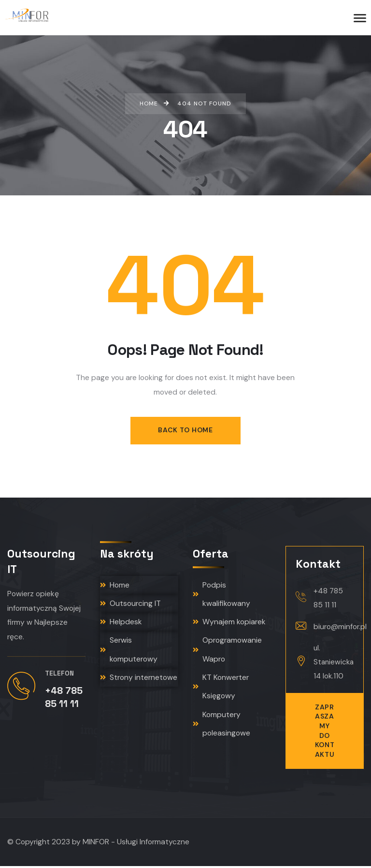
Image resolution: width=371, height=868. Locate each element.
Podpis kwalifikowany (221, 595)
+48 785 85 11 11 (328, 598)
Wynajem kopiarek (229, 624)
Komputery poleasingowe (221, 728)
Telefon (59, 675)
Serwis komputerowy (129, 652)
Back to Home (185, 430)
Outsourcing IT (130, 605)
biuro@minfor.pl (340, 627)
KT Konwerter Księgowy (221, 690)
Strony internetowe (139, 681)
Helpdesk (121, 624)
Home (115, 586)
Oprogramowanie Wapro (227, 652)
